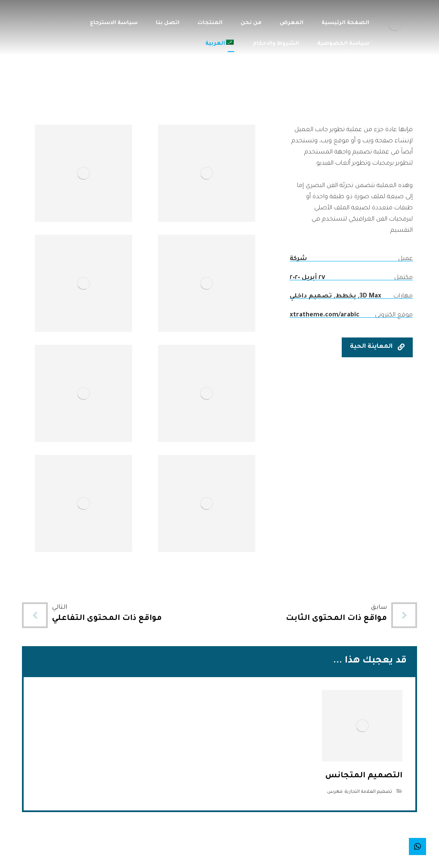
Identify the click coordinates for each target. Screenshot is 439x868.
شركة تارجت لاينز (202, 858)
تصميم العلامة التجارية (368, 792)
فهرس (335, 792)
